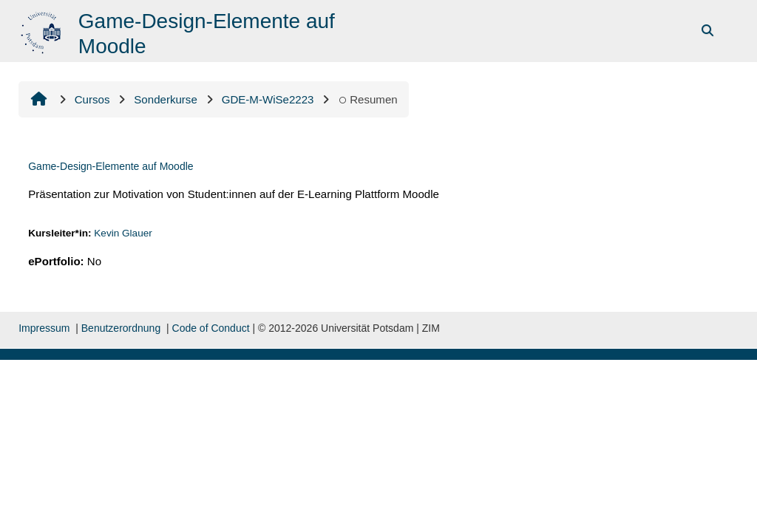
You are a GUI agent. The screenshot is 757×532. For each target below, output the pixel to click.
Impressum (44, 328)
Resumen (367, 99)
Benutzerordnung (121, 328)
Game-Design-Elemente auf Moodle (111, 166)
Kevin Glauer (123, 233)
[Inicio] (43, 30)
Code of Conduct (211, 328)
